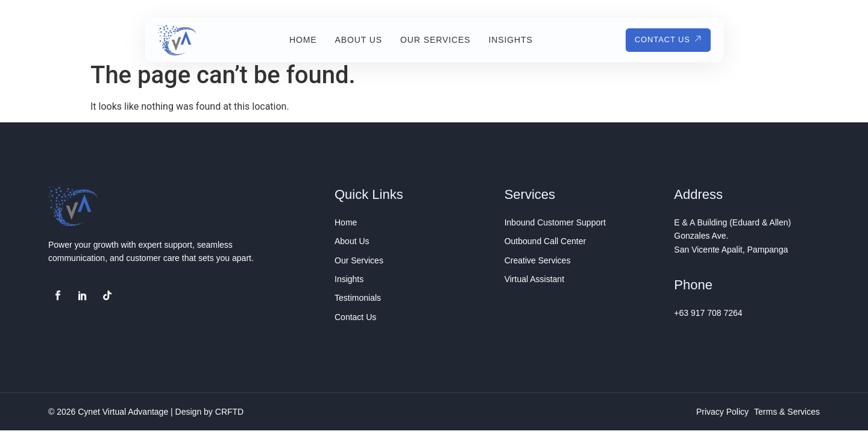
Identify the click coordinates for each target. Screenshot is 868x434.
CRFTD (229, 412)
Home (298, 40)
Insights (505, 40)
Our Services (430, 40)
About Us (353, 40)
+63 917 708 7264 (708, 313)
